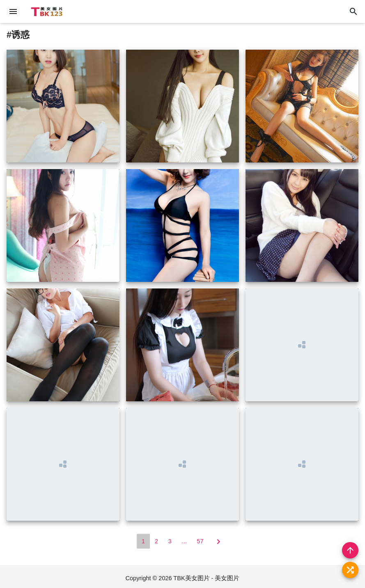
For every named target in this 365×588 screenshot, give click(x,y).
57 (200, 541)
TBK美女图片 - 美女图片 (206, 578)
